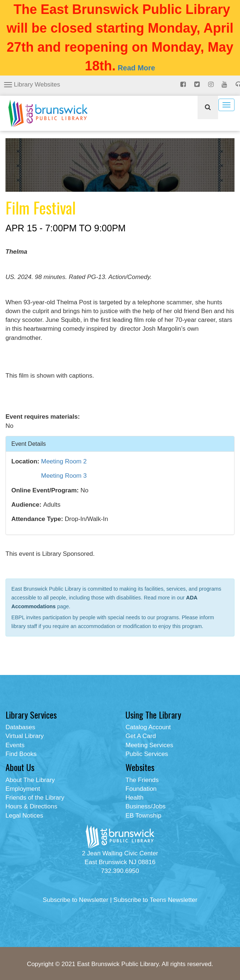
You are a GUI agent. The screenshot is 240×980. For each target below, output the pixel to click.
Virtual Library (25, 736)
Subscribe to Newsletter (76, 900)
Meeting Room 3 (64, 476)
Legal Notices (24, 816)
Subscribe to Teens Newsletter (155, 900)
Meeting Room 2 (64, 461)
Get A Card (141, 736)
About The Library (30, 780)
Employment (23, 789)
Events (15, 745)
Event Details (29, 443)
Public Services (147, 754)
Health (134, 798)
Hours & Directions (31, 806)
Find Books (21, 754)
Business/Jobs (146, 806)
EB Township (143, 816)
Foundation (141, 789)
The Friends (142, 780)
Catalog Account (148, 727)
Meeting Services (149, 745)
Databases (20, 727)
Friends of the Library (35, 798)
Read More (136, 68)
